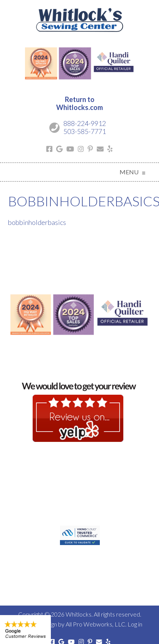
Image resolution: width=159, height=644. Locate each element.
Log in (135, 624)
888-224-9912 (85, 123)
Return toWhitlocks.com (79, 104)
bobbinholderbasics (37, 222)
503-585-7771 (85, 131)
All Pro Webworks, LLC (95, 624)
